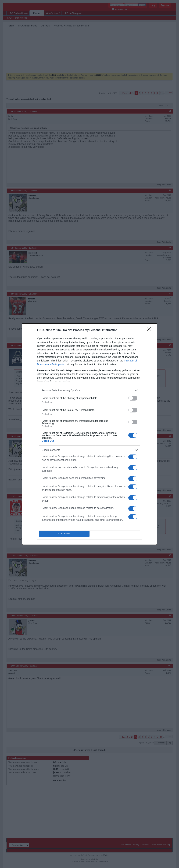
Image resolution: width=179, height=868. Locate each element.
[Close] (150, 330)
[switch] (133, 398)
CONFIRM (64, 534)
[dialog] (89, 434)
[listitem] (89, 390)
